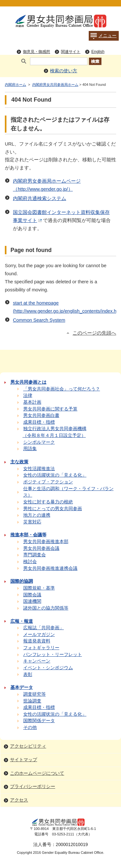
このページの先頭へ (94, 333)
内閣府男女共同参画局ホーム (55, 85)
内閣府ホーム (15, 85)
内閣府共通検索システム (40, 198)
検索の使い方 (64, 71)
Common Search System (39, 320)
